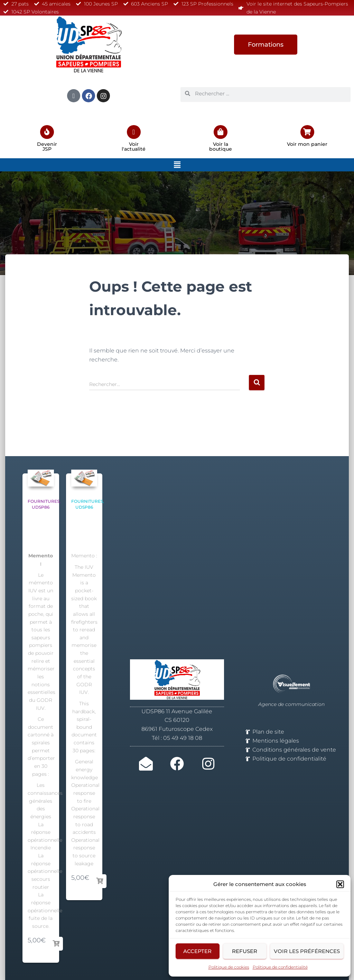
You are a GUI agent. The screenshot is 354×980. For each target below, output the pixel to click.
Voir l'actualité (134, 147)
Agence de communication (291, 704)
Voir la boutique (221, 147)
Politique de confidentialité (280, 967)
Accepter (197, 951)
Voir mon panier (307, 144)
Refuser (245, 951)
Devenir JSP (47, 147)
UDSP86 (41, 507)
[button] (340, 884)
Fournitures (44, 501)
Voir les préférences (307, 951)
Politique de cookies (229, 967)
